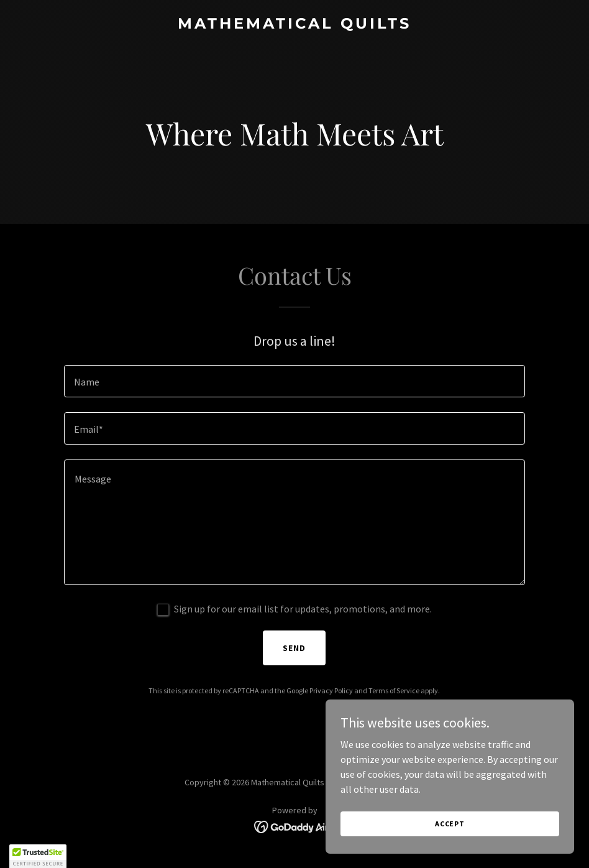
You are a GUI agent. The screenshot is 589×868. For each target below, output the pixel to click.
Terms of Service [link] (394, 690)
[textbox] (294, 381)
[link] (294, 25)
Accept (450, 824)
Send (294, 648)
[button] (38, 856)
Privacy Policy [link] (331, 690)
